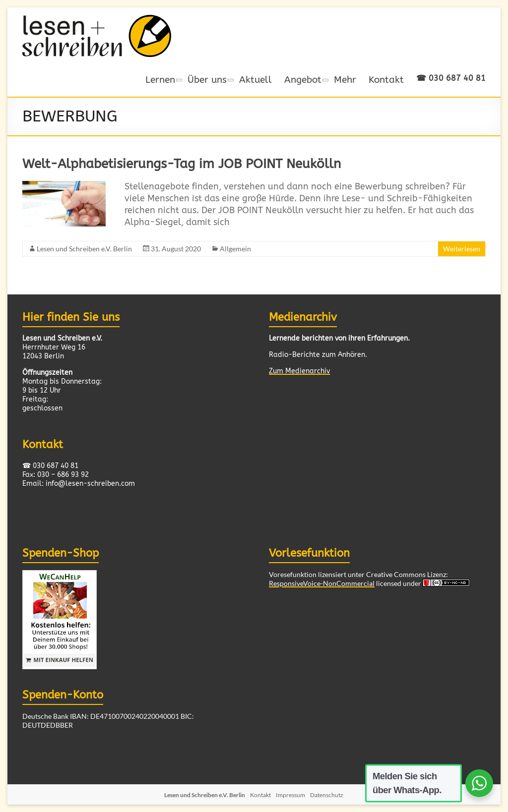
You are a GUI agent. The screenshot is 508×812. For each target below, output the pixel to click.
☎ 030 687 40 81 (451, 78)
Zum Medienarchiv (299, 371)
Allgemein (235, 249)
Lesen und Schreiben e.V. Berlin (84, 249)
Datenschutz (327, 795)
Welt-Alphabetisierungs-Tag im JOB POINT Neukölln (182, 164)
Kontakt (386, 80)
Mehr (345, 80)
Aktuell (255, 80)
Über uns (207, 80)
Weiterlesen (462, 249)
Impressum (290, 795)
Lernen (160, 80)
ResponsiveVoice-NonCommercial (322, 583)
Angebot (303, 80)
